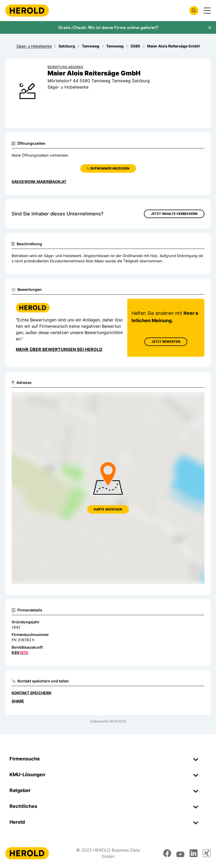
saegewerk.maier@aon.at (39, 182)
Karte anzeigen (108, 509)
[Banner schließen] (210, 28)
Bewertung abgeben (65, 67)
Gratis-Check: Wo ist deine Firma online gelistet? (108, 27)
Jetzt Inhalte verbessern (174, 214)
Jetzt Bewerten (166, 342)
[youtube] (180, 853)
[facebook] (167, 853)
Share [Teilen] (18, 701)
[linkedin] (194, 853)
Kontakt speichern (31, 693)
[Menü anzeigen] (207, 11)
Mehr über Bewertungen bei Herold (59, 349)
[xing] (207, 853)
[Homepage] (27, 11)
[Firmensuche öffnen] (194, 11)
